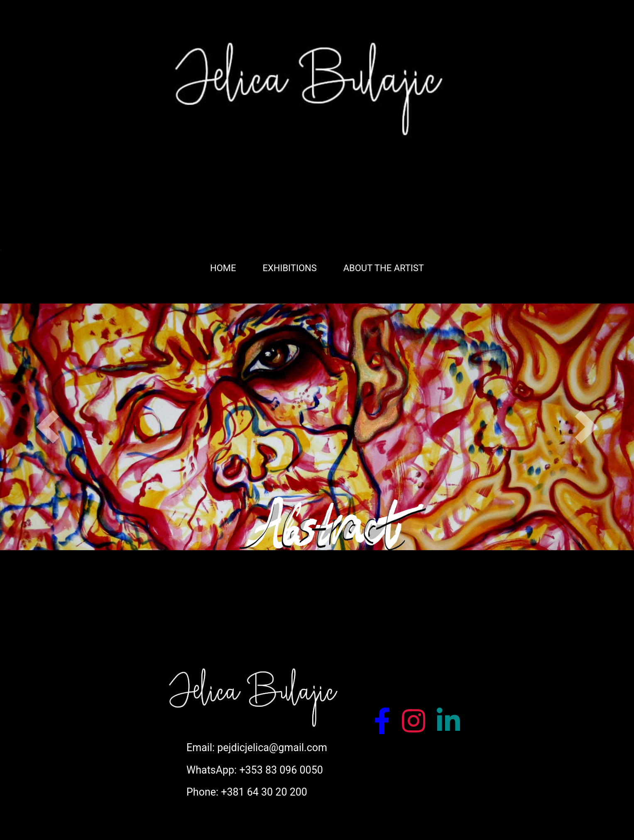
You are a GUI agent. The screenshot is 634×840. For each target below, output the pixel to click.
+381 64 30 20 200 (264, 792)
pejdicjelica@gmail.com (272, 748)
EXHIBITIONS (289, 268)
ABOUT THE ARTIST (384, 268)
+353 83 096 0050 (281, 770)
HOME (223, 268)
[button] (48, 427)
